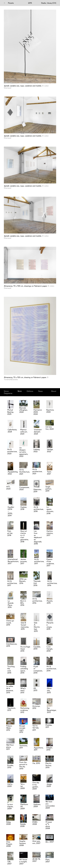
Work (20, 391)
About (54, 391)
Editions (30, 391)
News (40, 391)
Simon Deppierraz (8, 392)
